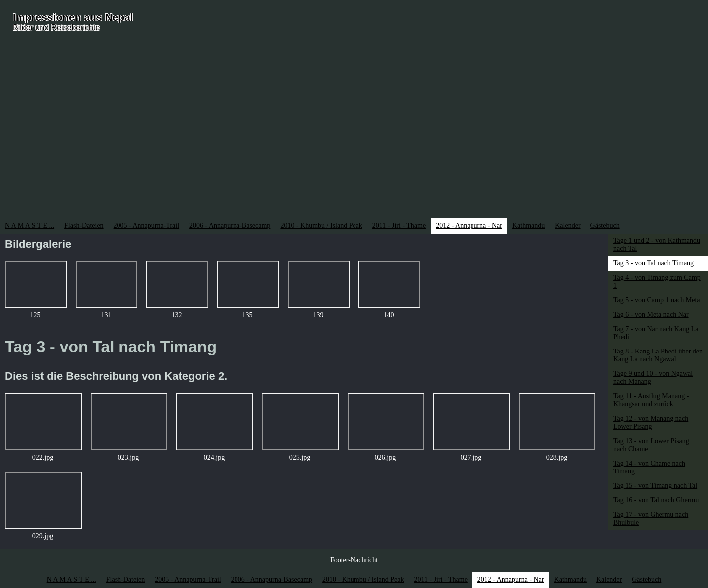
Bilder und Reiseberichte (56, 28)
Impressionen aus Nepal (73, 17)
